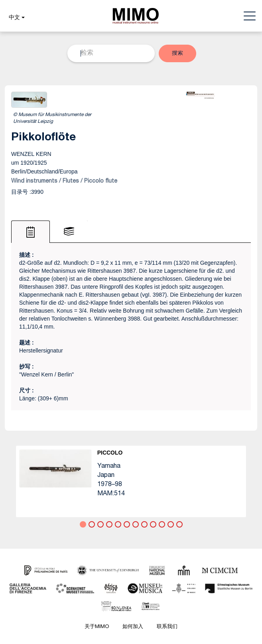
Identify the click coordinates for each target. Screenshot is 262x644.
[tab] (31, 232)
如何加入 (133, 627)
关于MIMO (97, 627)
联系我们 (167, 627)
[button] (16, 18)
